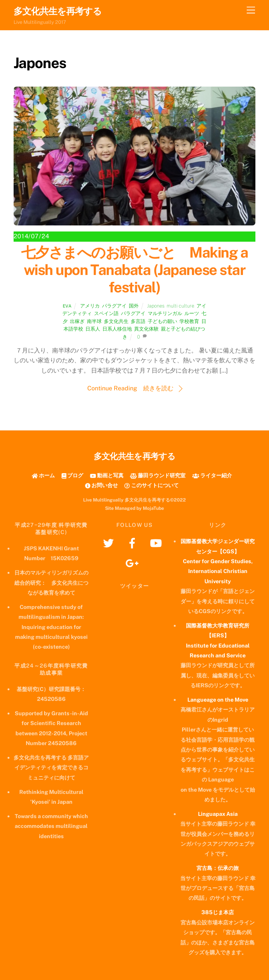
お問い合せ (101, 485)
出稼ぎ (77, 321)
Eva (67, 306)
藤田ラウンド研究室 (158, 475)
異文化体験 (146, 329)
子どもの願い (162, 321)
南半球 (94, 321)
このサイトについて (151, 485)
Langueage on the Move (218, 700)
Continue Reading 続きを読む (130, 388)
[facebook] (134, 543)
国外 (134, 306)
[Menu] (251, 10)
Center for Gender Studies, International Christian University (218, 571)
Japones (156, 306)
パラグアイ (114, 306)
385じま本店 (218, 912)
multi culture (180, 306)
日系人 (93, 329)
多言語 (138, 321)
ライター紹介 (212, 475)
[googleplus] (134, 563)
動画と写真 (107, 475)
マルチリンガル (165, 313)
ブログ (73, 475)
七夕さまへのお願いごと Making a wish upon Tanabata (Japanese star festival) (134, 270)
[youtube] (157, 543)
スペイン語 (106, 313)
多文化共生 (116, 321)
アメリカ (90, 306)
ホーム (43, 475)
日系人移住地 (117, 329)
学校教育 (189, 321)
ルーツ (192, 313)
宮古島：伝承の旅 (218, 868)
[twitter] (110, 543)
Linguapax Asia (218, 814)
